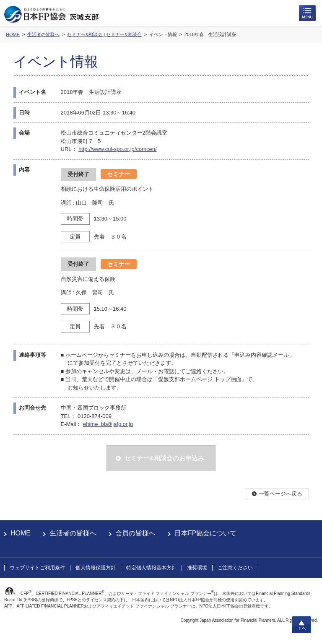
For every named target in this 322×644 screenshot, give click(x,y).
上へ (301, 625)
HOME (21, 533)
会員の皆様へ (135, 533)
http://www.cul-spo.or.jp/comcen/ (117, 149)
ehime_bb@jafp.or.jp (108, 424)
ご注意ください (235, 568)
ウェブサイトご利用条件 (37, 568)
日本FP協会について (205, 533)
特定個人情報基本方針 (151, 568)
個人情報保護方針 (96, 568)
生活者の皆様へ (73, 533)
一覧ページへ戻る (280, 494)
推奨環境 (197, 568)
